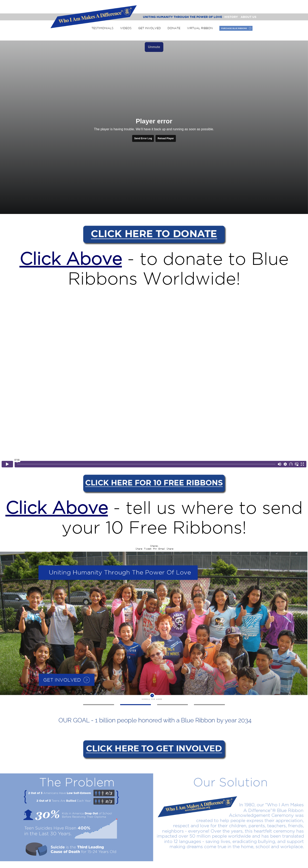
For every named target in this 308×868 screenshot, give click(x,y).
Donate (174, 28)
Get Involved (150, 28)
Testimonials (102, 28)
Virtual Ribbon (200, 28)
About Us (249, 17)
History (231, 17)
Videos (126, 28)
